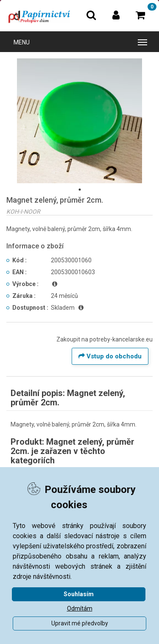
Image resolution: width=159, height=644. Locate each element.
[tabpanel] (79, 121)
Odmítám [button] (80, 608)
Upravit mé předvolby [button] (80, 623)
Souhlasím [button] (79, 594)
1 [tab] (80, 190)
